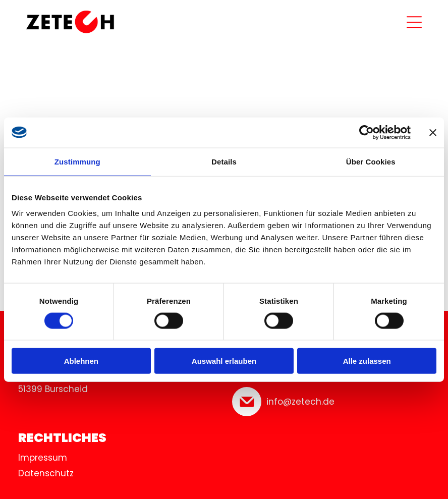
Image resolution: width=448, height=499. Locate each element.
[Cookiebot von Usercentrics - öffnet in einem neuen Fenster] (367, 132)
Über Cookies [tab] (371, 161)
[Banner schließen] (433, 132)
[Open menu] (414, 22)
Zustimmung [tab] (77, 161)
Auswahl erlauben (224, 361)
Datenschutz (46, 473)
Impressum (43, 458)
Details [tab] (224, 161)
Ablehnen (81, 361)
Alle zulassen (367, 361)
